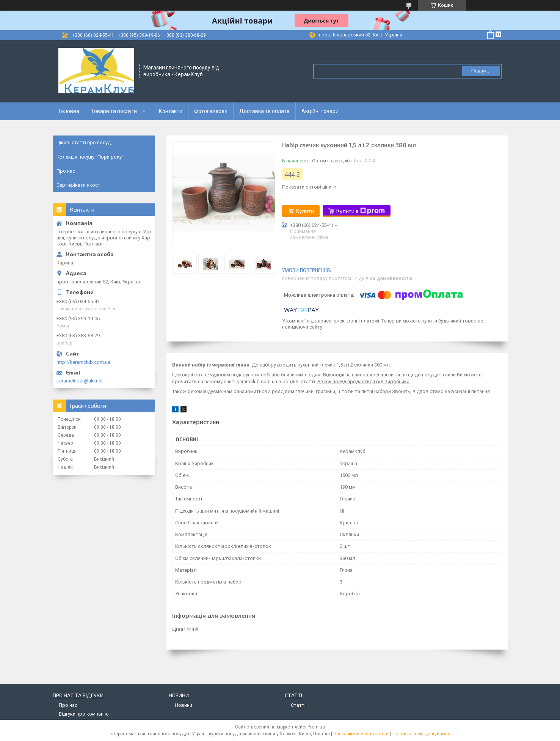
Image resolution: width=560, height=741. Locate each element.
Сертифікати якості (79, 185)
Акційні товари (320, 111)
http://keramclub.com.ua (83, 362)
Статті (298, 705)
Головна (69, 111)
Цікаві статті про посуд (84, 142)
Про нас (66, 171)
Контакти (171, 111)
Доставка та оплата (264, 111)
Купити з (361, 211)
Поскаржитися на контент (361, 734)
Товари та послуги (114, 111)
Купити (305, 211)
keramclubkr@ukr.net (80, 381)
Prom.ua (316, 727)
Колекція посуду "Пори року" (90, 157)
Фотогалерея (211, 111)
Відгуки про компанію (84, 714)
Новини (184, 705)
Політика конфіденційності (421, 734)
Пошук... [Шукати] (481, 71)
